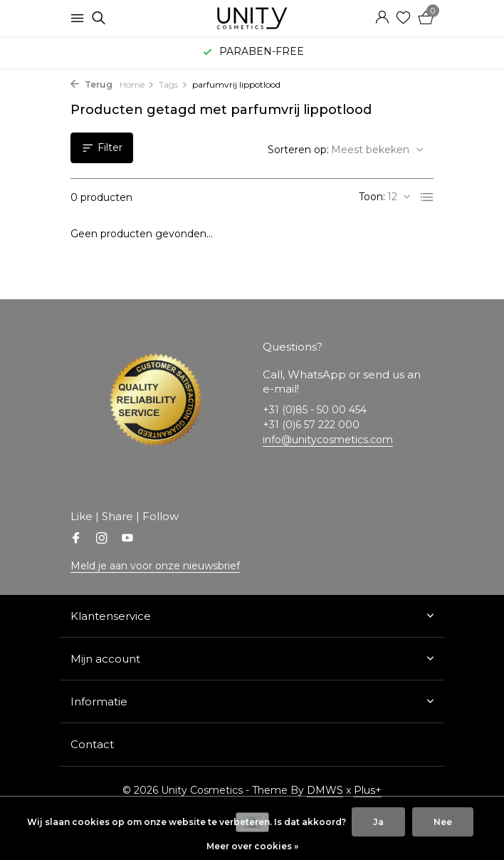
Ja (378, 822)
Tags (173, 84)
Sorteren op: (298, 150)
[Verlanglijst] (403, 18)
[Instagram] (102, 539)
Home (137, 84)
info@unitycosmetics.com (328, 440)
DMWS (325, 790)
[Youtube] (127, 539)
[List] (427, 197)
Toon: (372, 197)
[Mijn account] (382, 18)
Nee (443, 822)
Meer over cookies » (252, 846)
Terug (91, 84)
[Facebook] (76, 539)
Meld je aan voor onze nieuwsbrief (155, 566)
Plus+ (368, 790)
